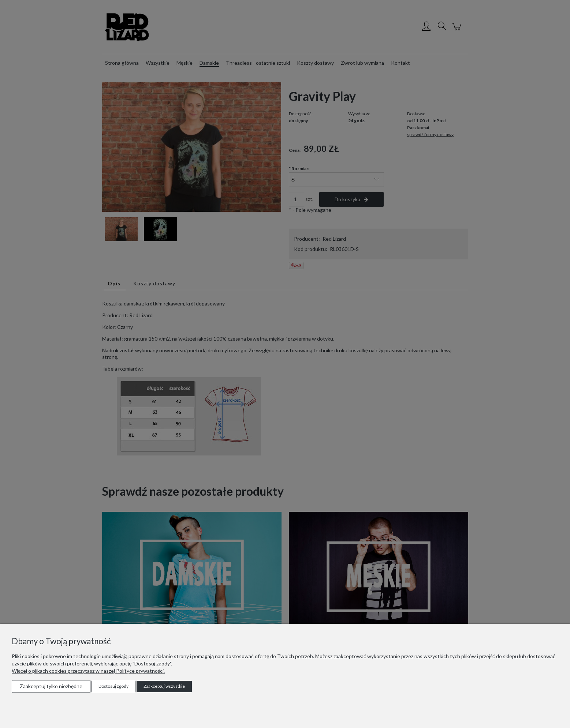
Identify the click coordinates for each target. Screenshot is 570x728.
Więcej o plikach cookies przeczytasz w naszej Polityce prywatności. (88, 671)
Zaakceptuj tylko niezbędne (51, 686)
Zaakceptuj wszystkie (164, 686)
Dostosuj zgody (113, 686)
